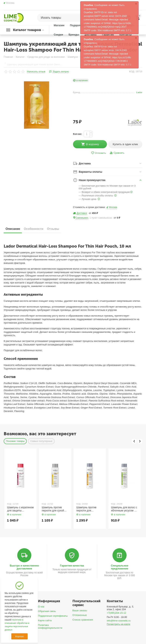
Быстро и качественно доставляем (24, 567)
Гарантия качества (72, 566)
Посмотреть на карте (118, 624)
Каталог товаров (27, 30)
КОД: (132, 71)
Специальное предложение (120, 567)
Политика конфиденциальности (50, 626)
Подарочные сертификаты (53, 616)
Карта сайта (45, 620)
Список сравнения (83, 620)
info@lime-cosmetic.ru (119, 621)
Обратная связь (47, 611)
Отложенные (80, 615)
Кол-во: (77, 134)
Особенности (33, 229)
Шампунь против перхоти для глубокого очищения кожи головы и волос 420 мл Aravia (123, 509)
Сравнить (117, 153)
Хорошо (19, 636)
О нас (41, 607)
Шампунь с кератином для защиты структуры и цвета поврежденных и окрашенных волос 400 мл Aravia (54, 509)
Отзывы (53, 229)
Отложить (98, 153)
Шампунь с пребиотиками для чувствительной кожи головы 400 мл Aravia (19, 509)
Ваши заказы (80, 610)
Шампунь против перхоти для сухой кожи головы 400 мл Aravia (88, 509)
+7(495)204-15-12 (116, 613)
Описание (13, 229)
